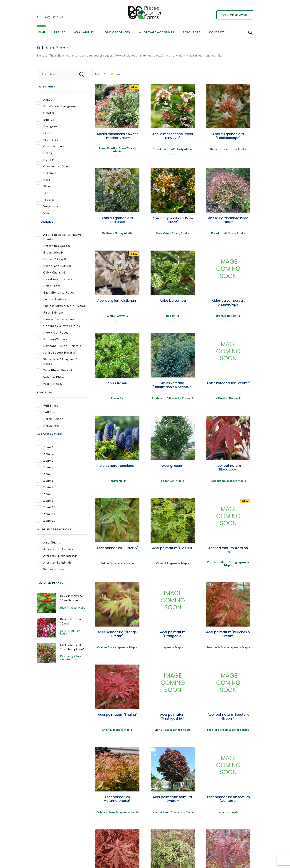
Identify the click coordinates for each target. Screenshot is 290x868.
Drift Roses (48, 286)
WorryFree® (49, 384)
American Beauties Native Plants (59, 237)
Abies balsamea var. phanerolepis (228, 303)
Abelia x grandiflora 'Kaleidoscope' (228, 136)
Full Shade (47, 406)
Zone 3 (45, 461)
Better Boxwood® (53, 246)
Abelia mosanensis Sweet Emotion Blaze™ (117, 136)
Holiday (45, 160)
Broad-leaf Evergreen (56, 106)
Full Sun (45, 412)
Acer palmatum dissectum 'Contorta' (228, 802)
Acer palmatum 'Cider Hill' (173, 551)
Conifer (45, 113)
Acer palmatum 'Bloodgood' (228, 469)
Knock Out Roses (52, 333)
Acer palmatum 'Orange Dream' (117, 636)
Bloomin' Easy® (51, 259)
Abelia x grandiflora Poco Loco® (228, 220)
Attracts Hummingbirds (57, 556)
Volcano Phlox (50, 377)
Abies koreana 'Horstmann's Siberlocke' (173, 386)
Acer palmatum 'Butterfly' (117, 550)
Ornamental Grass (53, 166)
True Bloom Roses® (54, 370)
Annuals (45, 100)
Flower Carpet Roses (55, 319)
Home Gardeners (116, 32)
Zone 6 (45, 481)
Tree (43, 193)
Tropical (46, 200)
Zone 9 (45, 501)
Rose (43, 180)
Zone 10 (46, 507)
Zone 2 (45, 454)
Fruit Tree (47, 140)
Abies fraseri (117, 384)
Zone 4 (45, 467)
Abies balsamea (173, 301)
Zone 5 (45, 474)
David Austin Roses (54, 279)
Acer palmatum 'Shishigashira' (173, 719)
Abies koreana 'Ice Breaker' (228, 384)
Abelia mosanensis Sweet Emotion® (173, 136)
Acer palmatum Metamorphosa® (117, 802)
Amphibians (48, 542)
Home (41, 32)
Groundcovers (50, 146)
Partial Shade (50, 419)
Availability (84, 32)
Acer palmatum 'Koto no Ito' (228, 552)
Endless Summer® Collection (61, 306)
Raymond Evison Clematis (59, 346)
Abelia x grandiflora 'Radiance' (117, 220)
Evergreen (47, 126)
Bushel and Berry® (54, 266)
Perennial (47, 173)
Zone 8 (45, 494)
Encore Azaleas (51, 299)
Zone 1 (45, 447)
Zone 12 (46, 521)
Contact (217, 32)
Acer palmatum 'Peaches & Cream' (228, 636)
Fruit (43, 133)
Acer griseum (173, 467)
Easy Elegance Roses (55, 293)
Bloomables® (50, 252)
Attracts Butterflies (55, 549)
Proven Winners (52, 339)
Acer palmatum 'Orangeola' (173, 636)
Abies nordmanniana (117, 467)
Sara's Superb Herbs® (56, 353)
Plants (60, 32)
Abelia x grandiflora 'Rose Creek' (173, 220)
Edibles (45, 120)
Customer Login (235, 15)
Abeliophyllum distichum (117, 301)
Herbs (44, 153)
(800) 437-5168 (53, 17)
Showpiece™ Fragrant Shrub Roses (60, 361)
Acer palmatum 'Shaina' (117, 718)
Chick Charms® (51, 273)
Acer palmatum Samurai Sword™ (173, 802)
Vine (43, 213)
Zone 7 (45, 487)
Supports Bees (50, 569)
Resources (192, 32)
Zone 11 (46, 514)
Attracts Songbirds (54, 563)
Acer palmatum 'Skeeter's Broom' (228, 719)
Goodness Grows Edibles (58, 326)
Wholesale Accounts (156, 32)
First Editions (50, 313)
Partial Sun (48, 426)
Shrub (44, 186)
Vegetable (47, 206)
